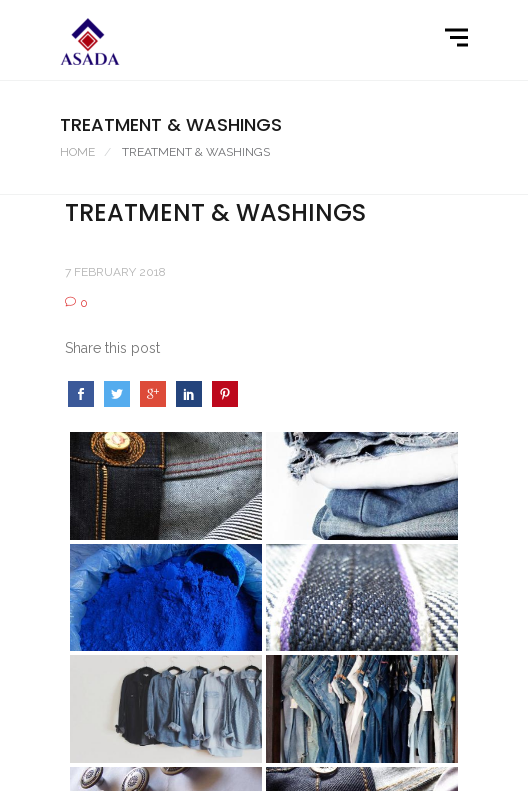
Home (77, 152)
